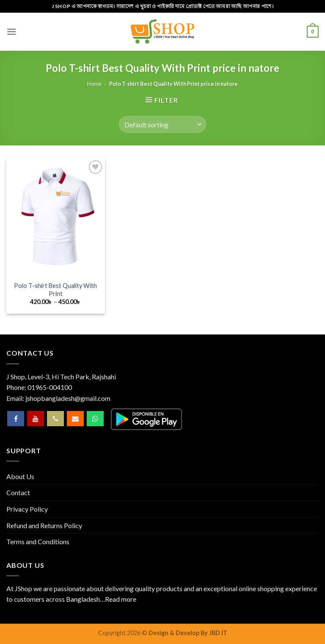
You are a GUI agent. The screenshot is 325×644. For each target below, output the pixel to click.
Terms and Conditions (38, 541)
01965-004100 (50, 387)
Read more (121, 599)
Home (94, 84)
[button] (11, 32)
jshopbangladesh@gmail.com (68, 398)
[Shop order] (162, 124)
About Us (20, 476)
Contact (18, 492)
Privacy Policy (27, 509)
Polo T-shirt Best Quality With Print (55, 290)
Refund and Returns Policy (44, 525)
